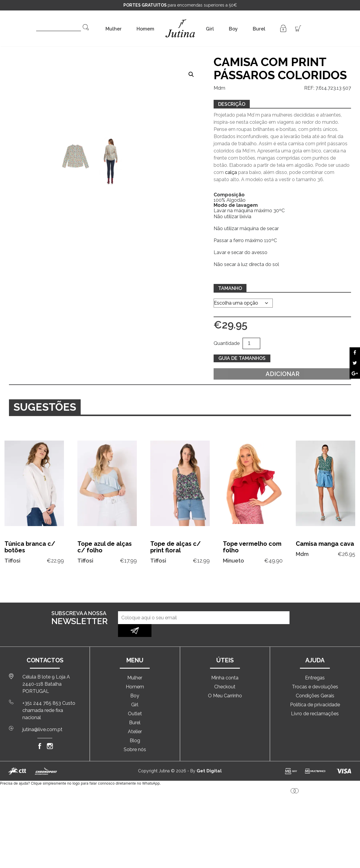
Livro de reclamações (315, 701)
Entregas (315, 665)
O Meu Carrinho (225, 683)
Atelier (135, 719)
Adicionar (282, 374)
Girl (210, 29)
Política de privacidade (315, 692)
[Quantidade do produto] (251, 343)
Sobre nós (135, 737)
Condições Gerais (315, 683)
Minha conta (225, 665)
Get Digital (209, 758)
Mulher (114, 29)
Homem (145, 29)
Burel (259, 29)
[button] (191, 74)
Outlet (135, 701)
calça (231, 172)
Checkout (225, 674)
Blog (135, 728)
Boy (233, 29)
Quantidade (227, 343)
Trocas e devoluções (315, 674)
